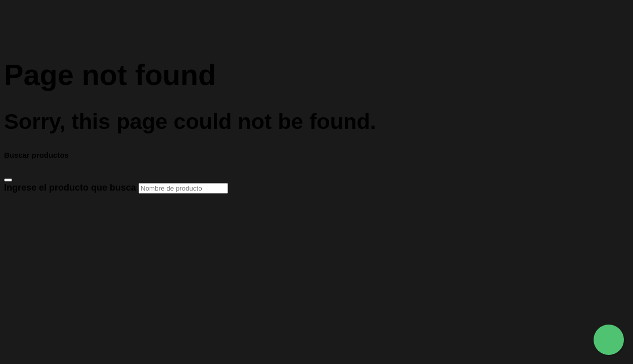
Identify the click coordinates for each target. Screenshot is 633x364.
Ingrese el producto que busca (116, 188)
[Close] (8, 180)
